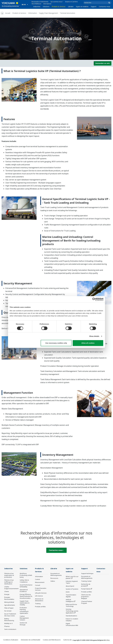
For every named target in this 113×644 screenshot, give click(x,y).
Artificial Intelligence (70, 601)
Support (94, 7)
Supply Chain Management (49, 13)
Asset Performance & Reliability (26, 586)
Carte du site (67, 640)
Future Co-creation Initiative (72, 620)
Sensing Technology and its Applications (72, 611)
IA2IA (68, 592)
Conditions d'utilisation (11, 640)
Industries (37, 7)
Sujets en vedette (82, 7)
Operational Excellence (24, 591)
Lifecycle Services (41, 593)
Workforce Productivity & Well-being (26, 575)
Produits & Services (59, 7)
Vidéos (53, 581)
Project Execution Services (41, 589)
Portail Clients (86, 589)
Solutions (46, 7)
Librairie (71, 7)
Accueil (8, 13)
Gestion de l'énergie (23, 624)
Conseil (38, 586)
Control (37, 580)
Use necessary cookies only (56, 343)
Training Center (86, 581)
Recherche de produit (86, 585)
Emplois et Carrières (71, 2)
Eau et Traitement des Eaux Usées (10, 615)
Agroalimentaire (10, 605)
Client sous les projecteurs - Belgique (86, 597)
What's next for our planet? (72, 578)
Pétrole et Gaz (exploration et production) (9, 575)
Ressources (54, 578)
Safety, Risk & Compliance (24, 581)
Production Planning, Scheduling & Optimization (24, 611)
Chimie (7, 592)
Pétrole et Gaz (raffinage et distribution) (9, 582)
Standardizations (71, 616)
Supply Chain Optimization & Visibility (25, 603)
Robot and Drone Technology (71, 606)
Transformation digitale (71, 596)
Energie (7, 595)
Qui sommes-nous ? (57, 2)
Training (38, 604)
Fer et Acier (8, 611)
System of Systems (72, 589)
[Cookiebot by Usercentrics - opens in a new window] (94, 299)
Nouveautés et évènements (40, 2)
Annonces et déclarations (39, 600)
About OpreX (70, 586)
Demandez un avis (103, 63)
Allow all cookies (88, 343)
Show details (94, 336)
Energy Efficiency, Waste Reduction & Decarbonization (26, 596)
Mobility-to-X (8, 623)
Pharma (7, 627)
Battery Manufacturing (9, 620)
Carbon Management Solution (24, 618)
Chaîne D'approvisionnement (11, 588)
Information (33, 13)
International (47, 4)
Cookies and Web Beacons (52, 640)
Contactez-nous (105, 7)
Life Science (39, 596)
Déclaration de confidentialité (31, 640)
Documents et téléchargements (56, 574)
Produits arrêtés (40, 607)
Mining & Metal (9, 602)
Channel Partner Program (87, 602)
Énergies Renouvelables (9, 598)
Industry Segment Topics (72, 582)
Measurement (40, 583)
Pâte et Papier (9, 608)
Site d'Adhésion (36, 4)
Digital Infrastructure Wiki (72, 625)
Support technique (87, 574)
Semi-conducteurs (10, 629)
